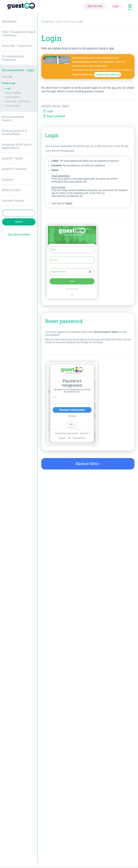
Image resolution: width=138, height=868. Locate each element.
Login (50, 111)
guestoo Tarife (12, 158)
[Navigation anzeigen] (130, 6)
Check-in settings (13, 93)
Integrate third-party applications (17, 146)
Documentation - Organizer (14, 58)
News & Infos (11, 190)
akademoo (9, 21)
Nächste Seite (88, 464)
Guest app (7, 77)
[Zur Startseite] (21, 6)
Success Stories (13, 200)
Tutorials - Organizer (17, 46)
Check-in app (69, 22)
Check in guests (13, 97)
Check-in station (13, 106)
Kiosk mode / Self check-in (18, 101)
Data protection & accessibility (14, 132)
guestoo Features (14, 169)
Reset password (56, 116)
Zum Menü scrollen (19, 235)
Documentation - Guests (14, 118)
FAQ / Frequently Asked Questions (19, 33)
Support (7, 179)
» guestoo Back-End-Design (107, 74)
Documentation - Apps (51, 22)
